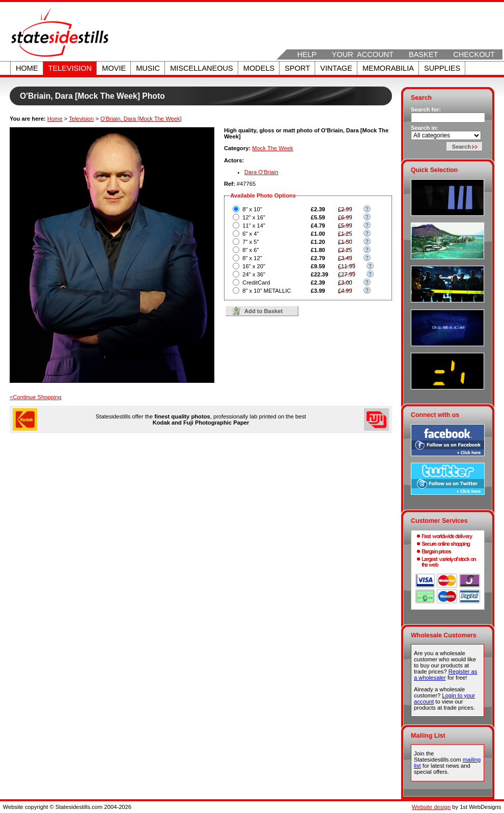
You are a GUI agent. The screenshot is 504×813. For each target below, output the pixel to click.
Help (307, 54)
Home (27, 68)
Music (148, 68)
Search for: (426, 109)
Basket (423, 54)
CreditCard (256, 283)
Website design (431, 807)
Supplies (442, 68)
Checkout (474, 54)
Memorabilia (388, 68)
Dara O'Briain (261, 172)
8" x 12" (252, 258)
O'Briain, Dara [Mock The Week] (141, 119)
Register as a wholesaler (445, 675)
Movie (114, 68)
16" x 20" (254, 266)
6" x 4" (250, 234)
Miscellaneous (202, 68)
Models (259, 68)
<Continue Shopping (36, 397)
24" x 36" (254, 274)
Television (70, 68)
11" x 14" (254, 226)
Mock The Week (272, 148)
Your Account (363, 54)
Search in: (425, 128)
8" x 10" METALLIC (267, 291)
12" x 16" (254, 217)
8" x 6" (250, 250)
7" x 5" (250, 242)
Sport (297, 68)
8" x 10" (252, 209)
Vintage (336, 68)
